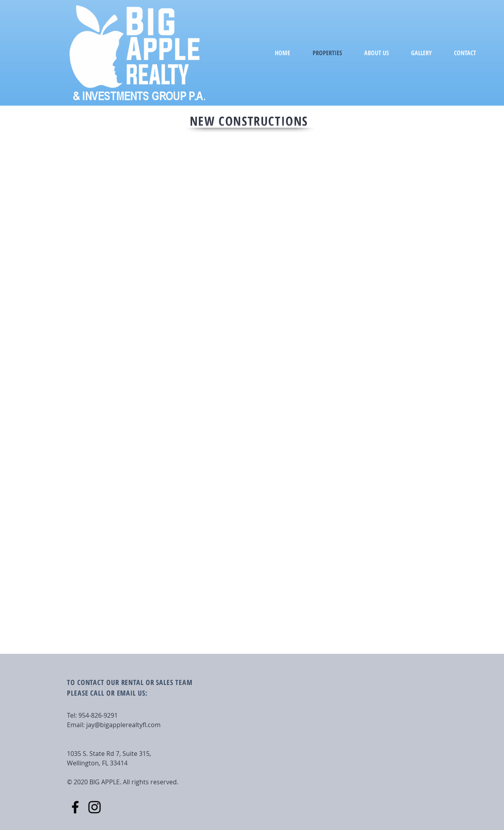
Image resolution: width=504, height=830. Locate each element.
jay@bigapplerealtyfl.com (123, 725)
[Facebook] (75, 807)
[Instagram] (94, 807)
